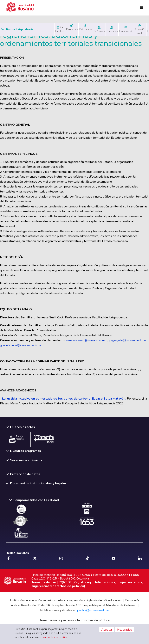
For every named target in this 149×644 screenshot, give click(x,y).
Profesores (99, 29)
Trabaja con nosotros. (18, 439)
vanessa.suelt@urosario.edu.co (87, 340)
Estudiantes (86, 28)
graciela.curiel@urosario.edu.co (20, 345)
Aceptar (107, 630)
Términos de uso (44, 582)
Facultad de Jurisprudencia (17, 29)
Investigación (126, 29)
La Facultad (60, 29)
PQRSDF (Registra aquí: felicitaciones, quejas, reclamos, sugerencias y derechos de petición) (87, 584)
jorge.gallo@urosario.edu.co (127, 340)
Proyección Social (140, 29)
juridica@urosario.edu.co (93, 610)
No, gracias (125, 630)
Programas (72, 28)
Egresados (112, 29)
